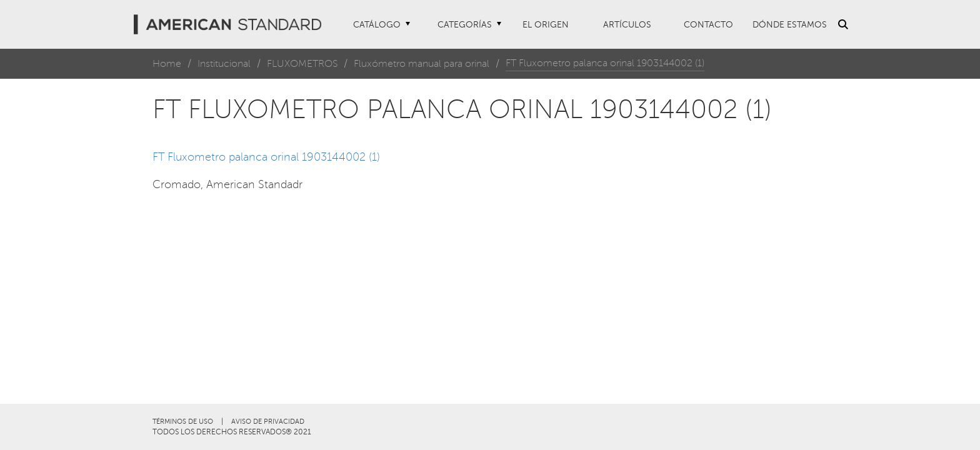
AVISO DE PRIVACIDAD (268, 422)
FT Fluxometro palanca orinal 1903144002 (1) (266, 157)
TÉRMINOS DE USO (183, 422)
